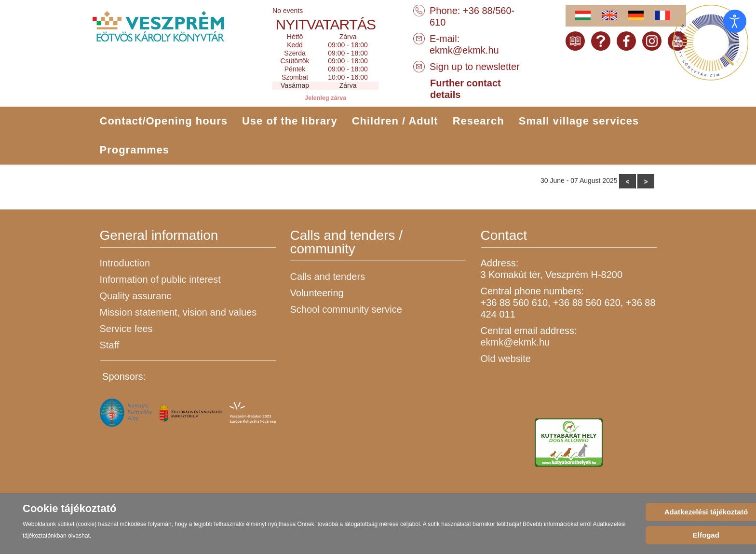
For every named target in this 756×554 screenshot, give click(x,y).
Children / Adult (395, 121)
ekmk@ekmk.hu (464, 50)
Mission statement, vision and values (178, 312)
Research (479, 121)
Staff (110, 345)
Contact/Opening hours (164, 121)
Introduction (125, 263)
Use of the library (290, 121)
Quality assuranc (136, 296)
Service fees (126, 329)
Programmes (135, 150)
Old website (506, 359)
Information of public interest (160, 279)
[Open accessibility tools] (735, 21)
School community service (346, 309)
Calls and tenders (328, 277)
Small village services (579, 121)
